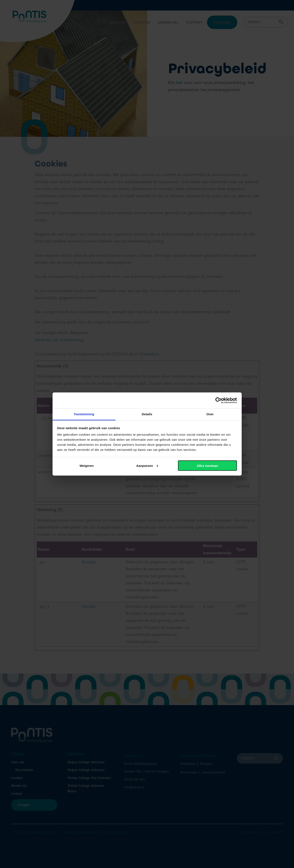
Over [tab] (210, 414)
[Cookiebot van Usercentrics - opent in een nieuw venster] (218, 400)
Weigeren (86, 465)
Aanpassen (147, 465)
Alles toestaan (207, 465)
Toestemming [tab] (84, 414)
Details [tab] (147, 414)
